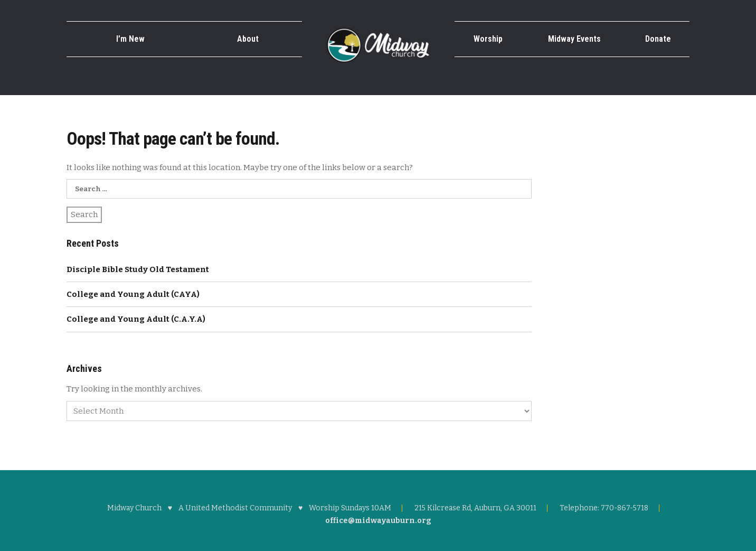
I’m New (130, 39)
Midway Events (574, 39)
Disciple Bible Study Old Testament (138, 269)
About (248, 39)
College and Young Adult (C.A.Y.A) (136, 319)
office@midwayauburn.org (378, 521)
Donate (658, 39)
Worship (488, 39)
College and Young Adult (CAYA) (133, 294)
